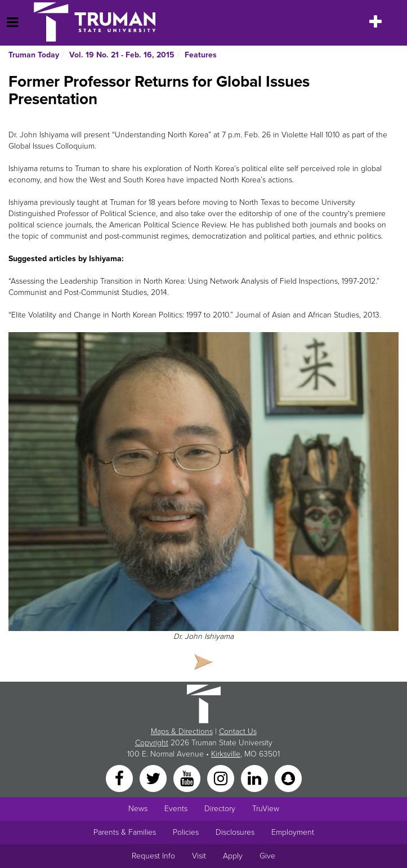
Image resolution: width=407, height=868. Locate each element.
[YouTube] (188, 778)
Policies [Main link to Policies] (186, 832)
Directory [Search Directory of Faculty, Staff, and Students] (220, 809)
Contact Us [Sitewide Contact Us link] (238, 731)
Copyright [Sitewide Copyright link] (152, 743)
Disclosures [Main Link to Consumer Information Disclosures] (235, 832)
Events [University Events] (176, 809)
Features (201, 55)
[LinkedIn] (256, 778)
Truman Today (34, 55)
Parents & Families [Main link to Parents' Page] (125, 832)
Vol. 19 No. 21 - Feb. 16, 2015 (122, 55)
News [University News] (138, 809)
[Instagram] (222, 778)
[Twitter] (154, 778)
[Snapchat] (288, 778)
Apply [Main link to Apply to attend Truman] (233, 856)
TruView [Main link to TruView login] (266, 809)
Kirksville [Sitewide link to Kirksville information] (226, 754)
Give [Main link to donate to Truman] (267, 856)
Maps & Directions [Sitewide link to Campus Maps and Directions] (182, 731)
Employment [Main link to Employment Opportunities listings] (293, 832)
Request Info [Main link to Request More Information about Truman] (153, 856)
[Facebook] (120, 778)
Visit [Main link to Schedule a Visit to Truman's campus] (199, 856)
